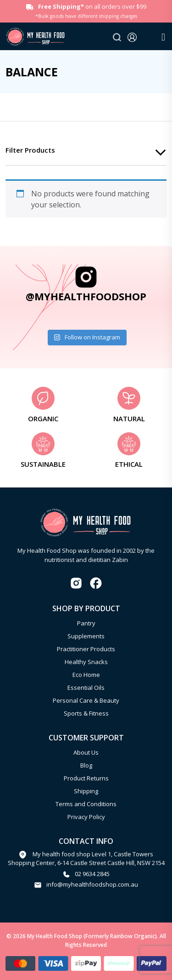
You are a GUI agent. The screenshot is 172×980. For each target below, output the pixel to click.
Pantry (86, 623)
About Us (86, 752)
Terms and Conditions (86, 804)
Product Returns (86, 778)
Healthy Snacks (86, 662)
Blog (86, 765)
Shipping (86, 791)
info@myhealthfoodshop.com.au (92, 884)
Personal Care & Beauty (86, 700)
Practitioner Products (86, 649)
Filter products (30, 150)
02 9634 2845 (92, 874)
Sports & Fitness (86, 713)
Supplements (86, 636)
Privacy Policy (86, 817)
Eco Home (86, 675)
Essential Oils (86, 688)
